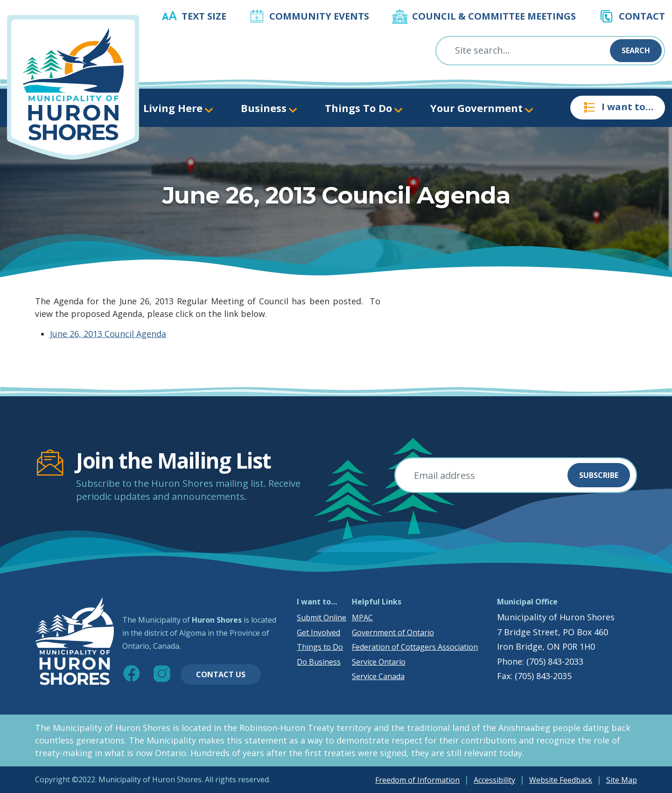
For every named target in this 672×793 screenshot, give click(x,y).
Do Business (319, 662)
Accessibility (494, 780)
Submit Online (322, 618)
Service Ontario (379, 662)
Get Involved (318, 632)
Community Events (319, 16)
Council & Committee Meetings (494, 16)
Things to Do (320, 647)
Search (636, 50)
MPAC (362, 618)
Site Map (622, 780)
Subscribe (599, 475)
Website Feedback (561, 780)
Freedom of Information (417, 780)
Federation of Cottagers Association (415, 647)
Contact (642, 16)
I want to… (618, 107)
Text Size (204, 16)
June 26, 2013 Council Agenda (108, 334)
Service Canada (378, 676)
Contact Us (221, 674)
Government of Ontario (393, 632)
